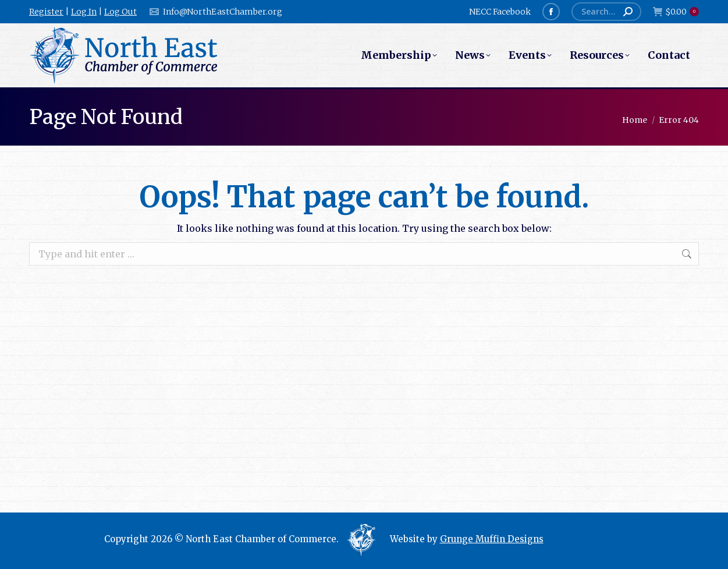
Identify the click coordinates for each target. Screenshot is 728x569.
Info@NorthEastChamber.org (215, 12)
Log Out (120, 12)
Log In (84, 12)
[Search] (606, 12)
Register (46, 12)
